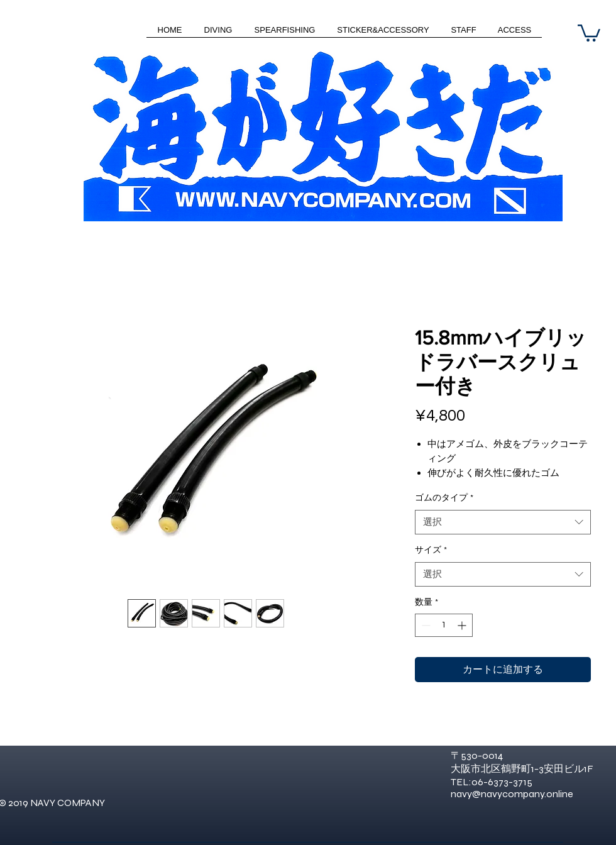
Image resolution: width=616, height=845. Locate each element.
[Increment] (463, 625)
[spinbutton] (444, 625)
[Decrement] (425, 625)
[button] (589, 32)
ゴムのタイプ (444, 498)
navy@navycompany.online (512, 794)
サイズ (431, 550)
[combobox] (503, 522)
